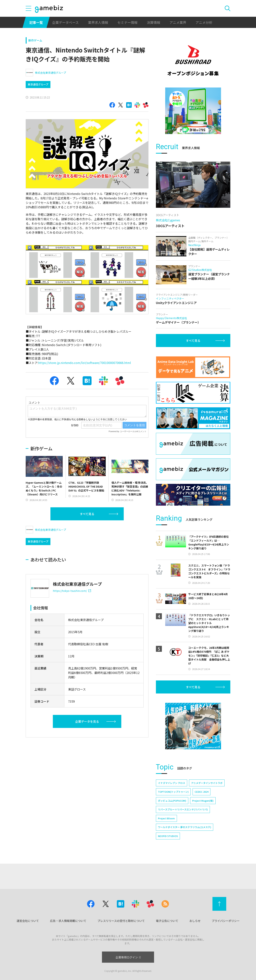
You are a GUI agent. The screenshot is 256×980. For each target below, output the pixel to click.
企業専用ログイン (128, 957)
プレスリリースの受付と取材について (121, 921)
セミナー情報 (127, 22)
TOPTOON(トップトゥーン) (173, 792)
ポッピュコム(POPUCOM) (172, 801)
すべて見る (87, 514)
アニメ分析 (204, 22)
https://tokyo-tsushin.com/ (72, 591)
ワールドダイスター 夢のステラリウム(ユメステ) (185, 827)
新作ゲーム (35, 40)
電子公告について (167, 921)
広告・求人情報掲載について (68, 921)
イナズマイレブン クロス (172, 783)
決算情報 (153, 22)
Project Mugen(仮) (203, 801)
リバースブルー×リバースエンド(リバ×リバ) (183, 809)
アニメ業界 (178, 22)
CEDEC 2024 (201, 792)
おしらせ (195, 921)
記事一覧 (36, 22)
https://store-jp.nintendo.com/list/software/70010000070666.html (85, 363)
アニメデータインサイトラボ (207, 783)
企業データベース (65, 22)
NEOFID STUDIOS (168, 836)
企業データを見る (87, 721)
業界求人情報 (98, 22)
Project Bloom (166, 818)
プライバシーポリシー (226, 921)
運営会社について (28, 921)
